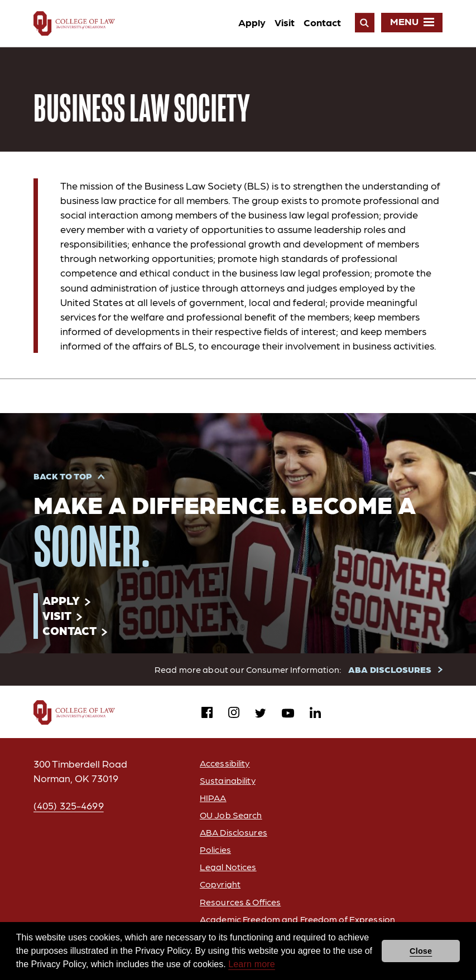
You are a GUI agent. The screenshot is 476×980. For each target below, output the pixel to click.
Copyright (220, 884)
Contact (322, 22)
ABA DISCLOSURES (390, 669)
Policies (215, 849)
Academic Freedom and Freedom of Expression (297, 919)
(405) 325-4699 (69, 805)
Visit (285, 22)
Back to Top (63, 476)
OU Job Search (231, 815)
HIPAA (213, 797)
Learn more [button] (252, 964)
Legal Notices (228, 867)
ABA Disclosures (234, 832)
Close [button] (421, 951)
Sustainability (228, 780)
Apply (252, 22)
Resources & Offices (240, 902)
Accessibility (225, 763)
